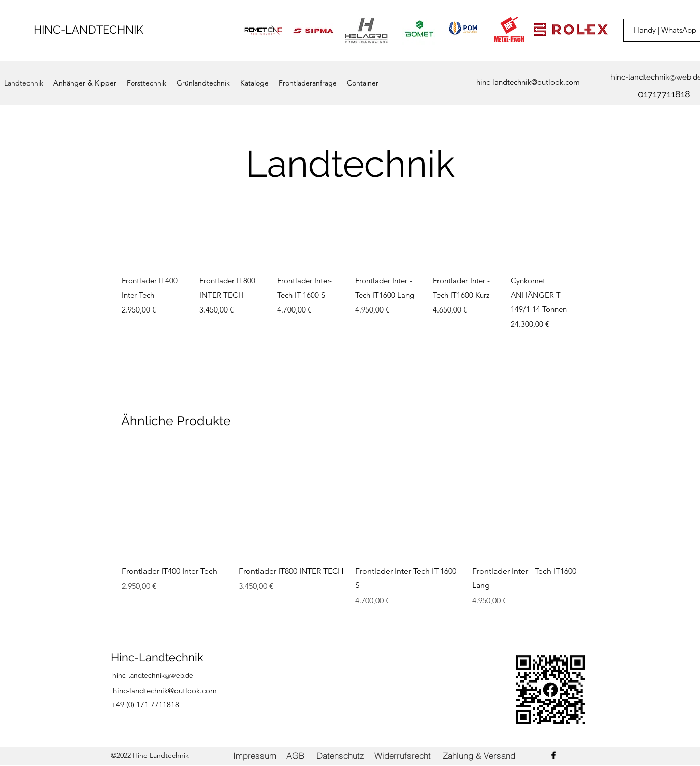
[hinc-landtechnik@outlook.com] (528, 83)
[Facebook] (553, 755)
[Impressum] (254, 756)
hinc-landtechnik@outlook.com (165, 690)
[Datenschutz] (340, 756)
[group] (350, 278)
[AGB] (295, 756)
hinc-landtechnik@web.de (153, 676)
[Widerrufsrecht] (402, 756)
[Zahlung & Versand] (479, 756)
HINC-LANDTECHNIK (89, 30)
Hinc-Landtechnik (157, 657)
